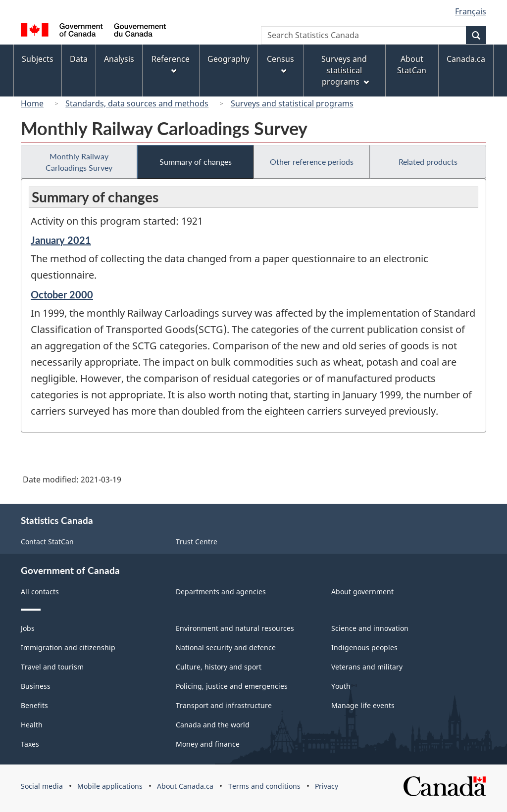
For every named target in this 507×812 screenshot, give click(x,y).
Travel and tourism (52, 667)
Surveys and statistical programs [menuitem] (345, 70)
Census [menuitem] (280, 64)
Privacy (327, 786)
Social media (42, 786)
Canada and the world (213, 725)
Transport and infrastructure (224, 705)
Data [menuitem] (79, 59)
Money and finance (208, 744)
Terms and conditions (264, 786)
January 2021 (61, 240)
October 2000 (62, 294)
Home (32, 103)
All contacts (40, 592)
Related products (428, 162)
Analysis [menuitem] (119, 59)
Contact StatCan (47, 542)
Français (471, 11)
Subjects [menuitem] (38, 59)
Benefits (34, 705)
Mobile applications (110, 786)
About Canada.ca (185, 786)
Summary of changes (196, 162)
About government (362, 592)
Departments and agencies (221, 592)
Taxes (30, 744)
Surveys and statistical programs (292, 103)
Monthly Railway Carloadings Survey (79, 162)
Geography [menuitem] (228, 59)
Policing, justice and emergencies (232, 686)
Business (36, 686)
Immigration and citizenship (68, 647)
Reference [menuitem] (171, 64)
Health (32, 725)
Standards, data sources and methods (137, 103)
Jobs (28, 628)
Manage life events (363, 705)
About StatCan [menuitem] (412, 65)
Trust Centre (197, 542)
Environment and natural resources (235, 628)
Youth (341, 686)
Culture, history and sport (219, 667)
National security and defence (226, 647)
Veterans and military (367, 667)
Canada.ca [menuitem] (466, 59)
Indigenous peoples (364, 647)
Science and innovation (370, 628)
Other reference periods (312, 162)
